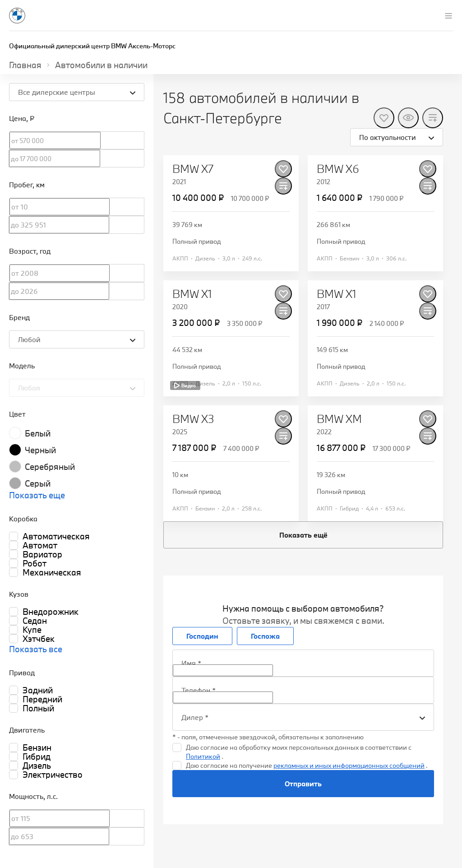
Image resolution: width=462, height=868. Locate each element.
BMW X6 (338, 169)
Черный (40, 450)
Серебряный (50, 467)
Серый (38, 483)
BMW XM (339, 419)
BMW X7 (193, 169)
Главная (25, 65)
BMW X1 (192, 294)
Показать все (36, 649)
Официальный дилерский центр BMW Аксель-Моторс (92, 46)
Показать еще (37, 495)
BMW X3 (193, 419)
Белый (38, 433)
